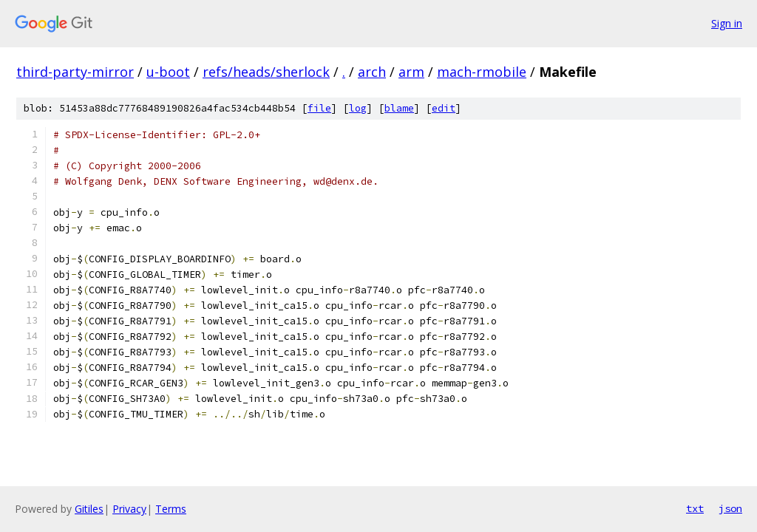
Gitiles (89, 509)
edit (444, 108)
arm (411, 72)
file (319, 108)
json (730, 508)
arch (372, 72)
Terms (171, 509)
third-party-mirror (75, 72)
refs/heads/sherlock (266, 72)
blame (399, 108)
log (358, 108)
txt (695, 508)
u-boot (168, 72)
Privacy (129, 509)
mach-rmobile (482, 72)
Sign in (727, 23)
